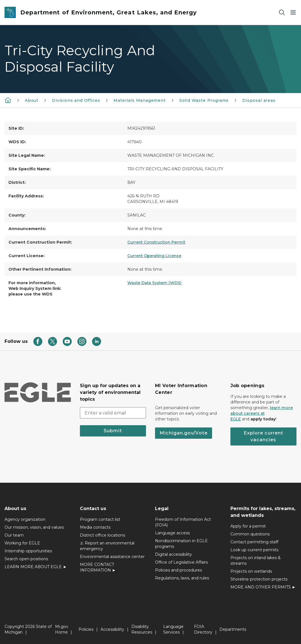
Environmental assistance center (112, 557)
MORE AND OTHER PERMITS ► (263, 587)
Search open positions (26, 559)
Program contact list (100, 519)
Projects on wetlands (251, 571)
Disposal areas (259, 100)
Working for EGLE (22, 543)
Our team (14, 535)
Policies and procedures (178, 570)
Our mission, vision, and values (34, 527)
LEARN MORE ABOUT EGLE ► (36, 567)
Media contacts (95, 527)
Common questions (250, 534)
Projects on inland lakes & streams (256, 561)
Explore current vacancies (263, 436)
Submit (113, 431)
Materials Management (139, 100)
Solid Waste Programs (204, 100)
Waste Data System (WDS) (154, 283)
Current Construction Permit (156, 242)
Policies (86, 629)
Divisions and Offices (76, 100)
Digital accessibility (174, 554)
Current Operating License (154, 256)
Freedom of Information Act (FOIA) (183, 522)
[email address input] (113, 413)
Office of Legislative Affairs (181, 562)
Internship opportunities (28, 551)
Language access (172, 533)
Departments (233, 629)
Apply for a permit (248, 526)
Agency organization (25, 519)
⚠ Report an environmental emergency (107, 546)
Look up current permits (254, 550)
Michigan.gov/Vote (184, 433)
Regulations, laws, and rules (182, 578)
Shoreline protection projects (259, 579)
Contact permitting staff (254, 542)
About (32, 100)
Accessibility (112, 629)
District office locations (102, 535)
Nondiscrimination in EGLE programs (181, 544)
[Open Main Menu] (293, 13)
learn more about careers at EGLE (262, 413)
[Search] (282, 13)
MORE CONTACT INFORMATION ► (98, 567)
